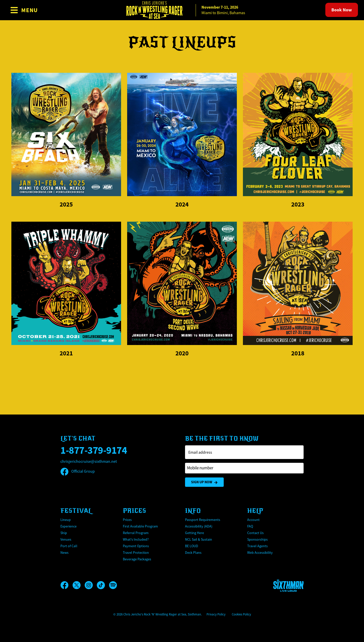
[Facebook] (66, 585)
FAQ (250, 526)
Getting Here (195, 533)
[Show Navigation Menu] (24, 10)
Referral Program (136, 533)
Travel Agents (257, 546)
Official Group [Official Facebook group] (78, 471)
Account (253, 520)
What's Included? (136, 539)
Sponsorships (257, 539)
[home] (182, 10)
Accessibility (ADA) (199, 526)
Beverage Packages (137, 559)
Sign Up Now (204, 482)
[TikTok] (103, 585)
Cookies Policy (241, 614)
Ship (64, 533)
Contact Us (255, 533)
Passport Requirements (203, 520)
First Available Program (140, 526)
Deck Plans (193, 553)
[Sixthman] (288, 585)
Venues (66, 539)
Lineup (66, 520)
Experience (69, 526)
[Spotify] (113, 585)
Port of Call (69, 546)
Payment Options (136, 546)
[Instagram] (91, 585)
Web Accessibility (260, 553)
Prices (127, 520)
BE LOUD (192, 546)
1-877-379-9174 (94, 450)
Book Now (342, 10)
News (64, 553)
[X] (79, 585)
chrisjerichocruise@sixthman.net (89, 462)
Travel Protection (136, 553)
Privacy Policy (216, 614)
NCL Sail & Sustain (199, 539)
